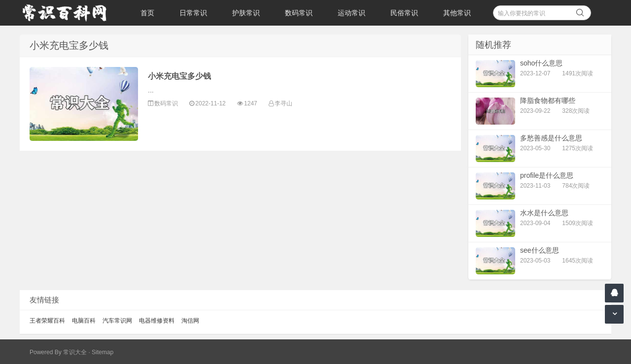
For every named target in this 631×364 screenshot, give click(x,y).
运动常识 (351, 13)
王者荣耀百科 (47, 321)
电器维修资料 (157, 321)
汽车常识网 (117, 321)
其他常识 (457, 13)
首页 (147, 13)
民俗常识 (404, 13)
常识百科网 (69, 13)
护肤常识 (246, 13)
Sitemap (103, 352)
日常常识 (193, 13)
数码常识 (299, 13)
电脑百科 (84, 321)
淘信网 (190, 321)
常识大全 (75, 352)
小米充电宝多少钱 (179, 76)
